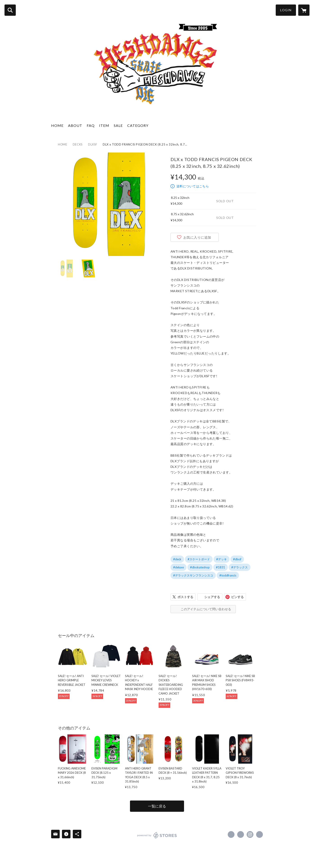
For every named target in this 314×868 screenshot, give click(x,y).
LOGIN (286, 10)
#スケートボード (199, 559)
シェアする (212, 597)
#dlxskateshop (200, 567)
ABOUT (75, 125)
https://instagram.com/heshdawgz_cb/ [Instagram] (250, 834)
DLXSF (93, 144)
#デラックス (240, 567)
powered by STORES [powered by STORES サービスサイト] (157, 835)
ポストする (185, 597)
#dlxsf (237, 559)
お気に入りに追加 (197, 237)
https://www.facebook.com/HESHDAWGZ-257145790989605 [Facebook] (231, 834)
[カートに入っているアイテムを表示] (304, 10)
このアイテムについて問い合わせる (206, 609)
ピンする (237, 597)
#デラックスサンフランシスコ (193, 575)
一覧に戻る (157, 806)
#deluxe (179, 567)
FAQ (91, 125)
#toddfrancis (228, 575)
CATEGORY (138, 125)
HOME (57, 125)
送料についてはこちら (193, 186)
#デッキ (222, 559)
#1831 (221, 567)
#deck (177, 559)
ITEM (104, 125)
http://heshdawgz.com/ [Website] (259, 834)
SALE (118, 125)
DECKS (78, 144)
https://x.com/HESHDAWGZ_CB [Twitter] (241, 834)
